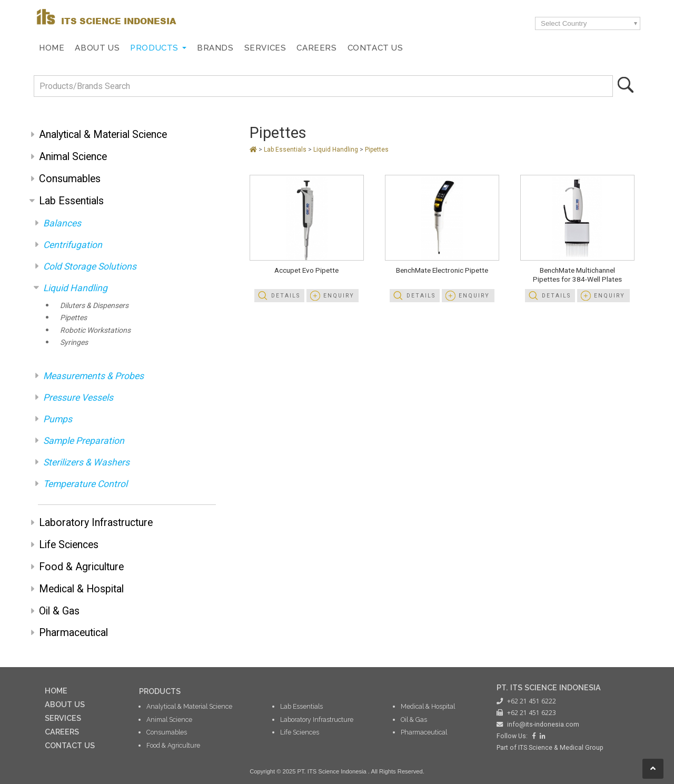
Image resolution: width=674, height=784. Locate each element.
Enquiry (339, 296)
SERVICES (63, 718)
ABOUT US (65, 704)
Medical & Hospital (81, 589)
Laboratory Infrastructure (96, 523)
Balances (62, 223)
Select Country (564, 23)
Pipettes (73, 317)
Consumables (70, 179)
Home (52, 48)
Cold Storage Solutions (90, 266)
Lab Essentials (71, 201)
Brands (215, 48)
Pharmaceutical (73, 633)
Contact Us (375, 48)
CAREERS (62, 732)
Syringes (74, 342)
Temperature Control (85, 484)
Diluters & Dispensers (94, 305)
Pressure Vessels (78, 398)
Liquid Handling (75, 288)
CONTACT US (70, 745)
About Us (97, 48)
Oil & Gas (59, 611)
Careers (316, 48)
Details (286, 296)
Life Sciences (69, 545)
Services (265, 48)
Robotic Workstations (95, 330)
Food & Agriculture (81, 567)
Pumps (58, 419)
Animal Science (73, 157)
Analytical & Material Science (103, 135)
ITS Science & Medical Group (561, 748)
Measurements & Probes (93, 376)
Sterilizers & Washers (86, 462)
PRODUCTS (160, 691)
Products (154, 48)
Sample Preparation (84, 441)
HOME (56, 691)
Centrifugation (73, 245)
